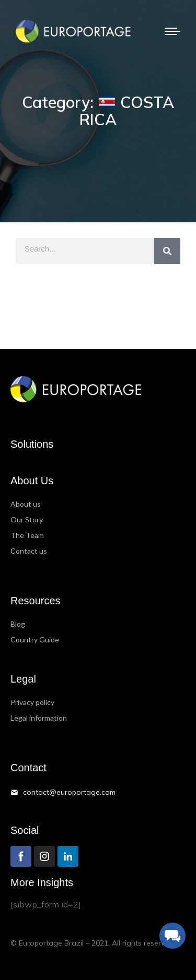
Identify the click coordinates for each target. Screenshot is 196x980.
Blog (18, 624)
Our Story (27, 519)
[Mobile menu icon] (172, 31)
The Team (27, 535)
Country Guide (35, 640)
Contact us (29, 551)
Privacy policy (32, 702)
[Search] (167, 251)
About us (26, 504)
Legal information (39, 718)
